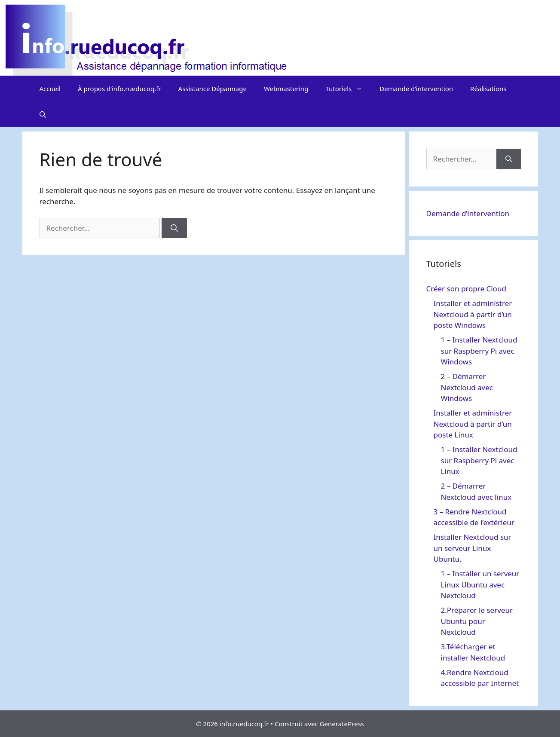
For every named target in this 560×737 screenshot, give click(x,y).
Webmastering (286, 89)
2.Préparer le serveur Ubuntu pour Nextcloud (477, 621)
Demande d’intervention (416, 89)
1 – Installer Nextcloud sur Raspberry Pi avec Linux (479, 460)
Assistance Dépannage (213, 89)
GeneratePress (342, 724)
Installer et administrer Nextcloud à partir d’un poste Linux (473, 424)
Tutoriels (348, 89)
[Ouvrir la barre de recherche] (43, 114)
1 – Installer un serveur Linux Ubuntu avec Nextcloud (480, 584)
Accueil (50, 89)
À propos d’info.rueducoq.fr (119, 89)
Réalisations (488, 89)
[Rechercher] (174, 228)
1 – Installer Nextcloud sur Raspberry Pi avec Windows (479, 351)
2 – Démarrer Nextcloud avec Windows (467, 387)
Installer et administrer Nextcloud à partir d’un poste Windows (473, 314)
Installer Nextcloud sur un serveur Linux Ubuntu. (473, 548)
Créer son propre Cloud (466, 289)
